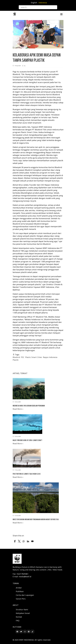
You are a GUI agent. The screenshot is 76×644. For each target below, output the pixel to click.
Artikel (19, 588)
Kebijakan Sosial (23, 613)
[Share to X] (19, 541)
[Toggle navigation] (61, 14)
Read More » (18, 409)
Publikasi (20, 591)
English (34, 3)
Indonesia (43, 3)
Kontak (19, 617)
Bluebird (16, 357)
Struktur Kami (22, 610)
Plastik (16, 360)
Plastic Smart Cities (34, 357)
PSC (23, 357)
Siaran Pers (21, 599)
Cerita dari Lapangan (25, 595)
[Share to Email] (32, 541)
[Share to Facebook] (15, 541)
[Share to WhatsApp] (24, 541)
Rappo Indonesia (50, 357)
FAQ (18, 621)
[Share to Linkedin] (28, 541)
